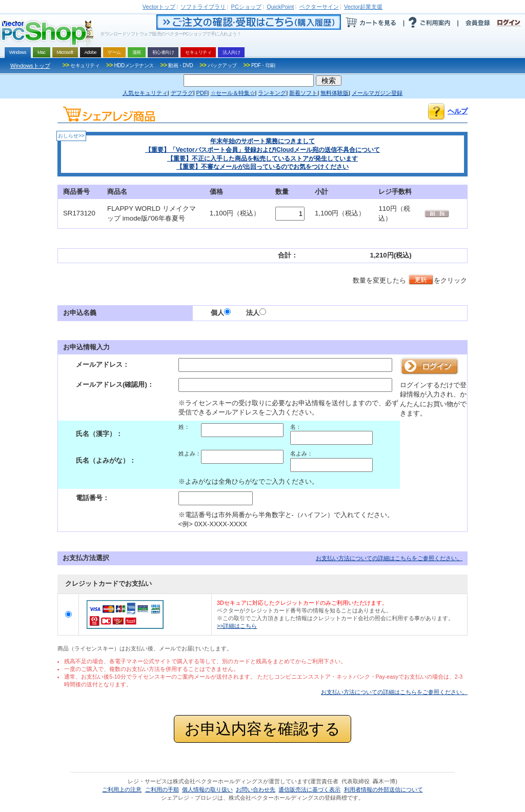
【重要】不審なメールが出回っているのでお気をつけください (262, 167)
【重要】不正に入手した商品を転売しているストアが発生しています (262, 159)
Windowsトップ (30, 66)
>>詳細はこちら (237, 626)
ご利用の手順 (162, 789)
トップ (159, 7)
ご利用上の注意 (122, 789)
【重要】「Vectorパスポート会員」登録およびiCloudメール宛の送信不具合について (262, 150)
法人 (256, 313)
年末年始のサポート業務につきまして (262, 141)
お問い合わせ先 (256, 789)
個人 (221, 313)
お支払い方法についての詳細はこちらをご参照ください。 (389, 558)
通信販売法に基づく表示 (309, 789)
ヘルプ (458, 111)
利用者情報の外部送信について (383, 789)
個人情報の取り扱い (207, 789)
